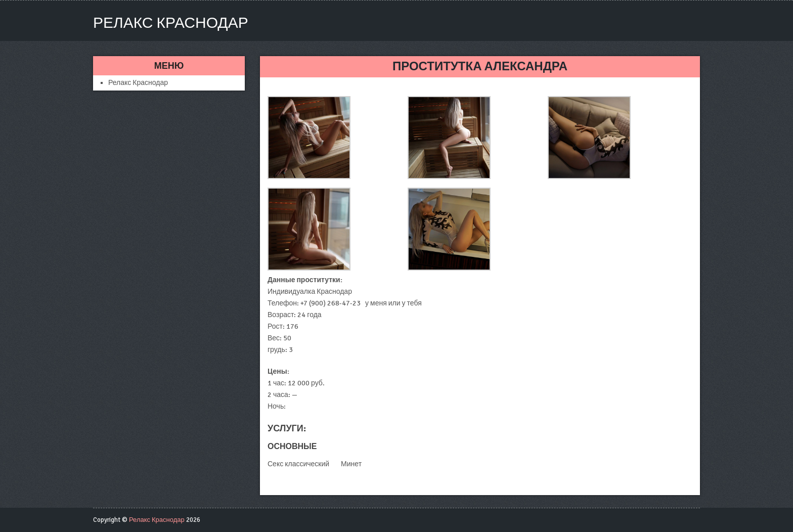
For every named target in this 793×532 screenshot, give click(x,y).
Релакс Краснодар (171, 23)
